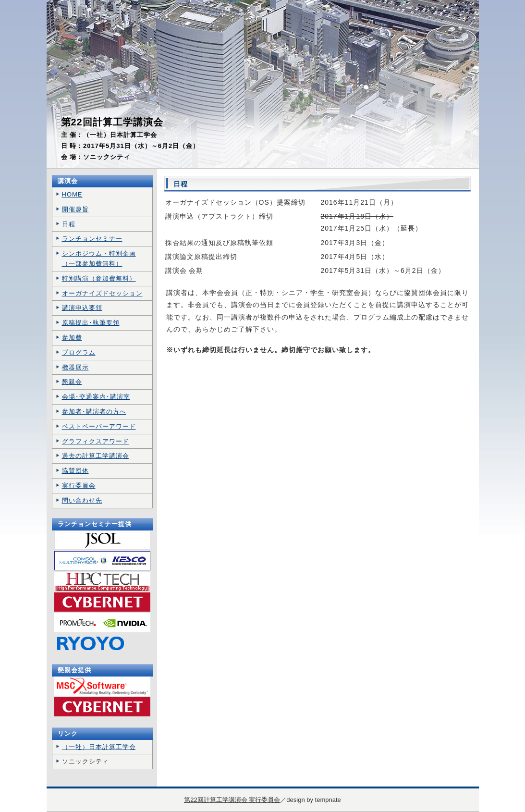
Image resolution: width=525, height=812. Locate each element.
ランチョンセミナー (92, 239)
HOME (72, 194)
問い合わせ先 (82, 500)
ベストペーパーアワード (99, 426)
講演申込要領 (82, 308)
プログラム (79, 352)
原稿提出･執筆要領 (91, 323)
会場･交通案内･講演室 (96, 397)
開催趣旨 (75, 209)
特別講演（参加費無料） (99, 278)
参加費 (72, 338)
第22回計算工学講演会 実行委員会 (232, 800)
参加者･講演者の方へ (94, 412)
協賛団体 (75, 471)
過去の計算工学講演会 (96, 456)
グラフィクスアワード (96, 441)
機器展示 (75, 367)
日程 (69, 224)
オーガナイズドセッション (102, 293)
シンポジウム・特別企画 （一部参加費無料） (99, 258)
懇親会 (72, 382)
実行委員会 (79, 486)
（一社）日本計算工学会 (99, 747)
